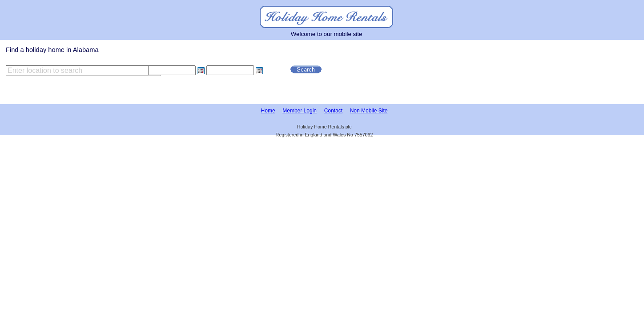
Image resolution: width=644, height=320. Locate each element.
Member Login (300, 111)
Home (268, 111)
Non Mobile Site (369, 111)
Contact (333, 111)
